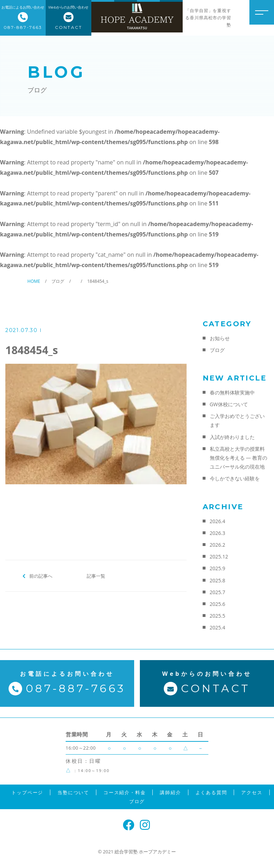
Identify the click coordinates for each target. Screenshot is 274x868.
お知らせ (220, 338)
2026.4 (218, 521)
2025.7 (218, 592)
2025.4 (218, 627)
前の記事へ (41, 576)
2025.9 (218, 568)
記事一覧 (96, 576)
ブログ (217, 350)
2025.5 (218, 616)
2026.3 (218, 533)
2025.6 (218, 604)
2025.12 (219, 556)
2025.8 (218, 580)
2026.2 (218, 545)
